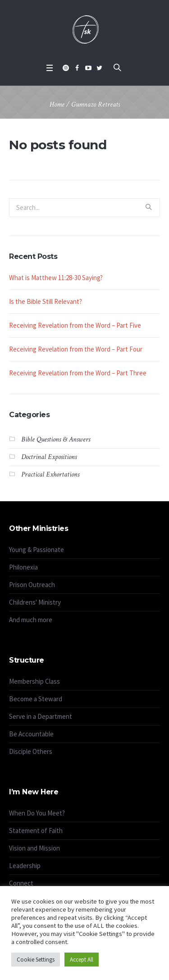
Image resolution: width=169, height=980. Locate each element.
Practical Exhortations (50, 474)
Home (57, 105)
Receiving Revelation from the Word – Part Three (78, 373)
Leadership (25, 866)
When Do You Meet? (37, 813)
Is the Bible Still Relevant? (46, 301)
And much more (31, 620)
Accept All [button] (82, 960)
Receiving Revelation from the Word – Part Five (75, 325)
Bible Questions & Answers (56, 439)
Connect (21, 883)
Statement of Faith (36, 831)
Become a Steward (36, 699)
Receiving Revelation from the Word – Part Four (76, 349)
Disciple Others (31, 751)
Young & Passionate (37, 550)
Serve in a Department (41, 716)
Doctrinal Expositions (49, 457)
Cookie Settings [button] (36, 960)
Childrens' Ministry (35, 602)
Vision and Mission (34, 848)
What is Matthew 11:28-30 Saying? (56, 278)
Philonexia (23, 567)
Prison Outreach (32, 585)
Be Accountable (31, 734)
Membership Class (34, 681)
